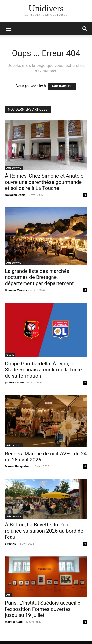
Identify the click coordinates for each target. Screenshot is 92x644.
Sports (10, 355)
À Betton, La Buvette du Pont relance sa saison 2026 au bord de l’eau (44, 531)
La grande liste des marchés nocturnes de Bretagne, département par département (39, 277)
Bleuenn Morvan (16, 290)
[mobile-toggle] (8, 29)
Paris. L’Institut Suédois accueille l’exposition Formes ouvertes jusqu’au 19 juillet (43, 609)
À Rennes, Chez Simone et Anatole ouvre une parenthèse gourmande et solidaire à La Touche (44, 182)
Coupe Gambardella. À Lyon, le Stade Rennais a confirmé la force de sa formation (43, 370)
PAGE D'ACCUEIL (62, 86)
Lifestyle (11, 544)
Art (8, 595)
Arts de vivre (14, 168)
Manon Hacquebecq (18, 466)
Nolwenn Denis (15, 195)
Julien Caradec (15, 382)
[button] (85, 29)
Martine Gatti (14, 622)
